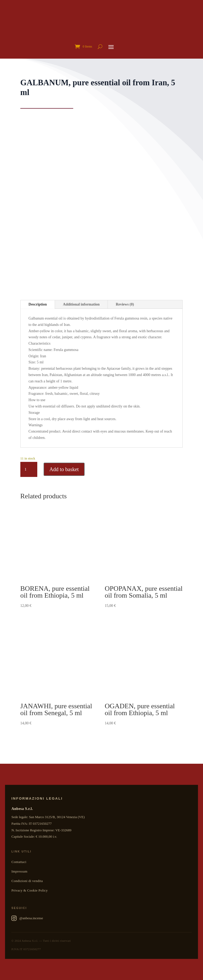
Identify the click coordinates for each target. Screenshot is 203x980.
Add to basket (64, 469)
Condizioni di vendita (27, 881)
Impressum (19, 871)
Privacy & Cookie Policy (29, 890)
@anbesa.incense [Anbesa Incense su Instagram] (27, 918)
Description (38, 304)
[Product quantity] (29, 470)
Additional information (81, 304)
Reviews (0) (125, 304)
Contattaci (19, 862)
